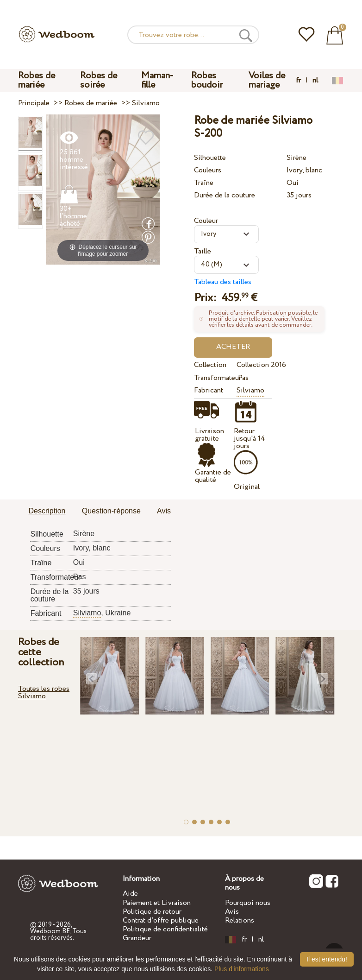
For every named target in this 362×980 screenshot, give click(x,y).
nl (315, 81)
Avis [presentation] (164, 511)
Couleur (206, 221)
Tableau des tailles (223, 282)
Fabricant (209, 390)
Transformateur (213, 378)
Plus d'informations (242, 969)
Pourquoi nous (248, 903)
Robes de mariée (37, 80)
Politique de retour (152, 912)
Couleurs (208, 170)
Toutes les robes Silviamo (44, 692)
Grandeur (137, 938)
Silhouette (210, 158)
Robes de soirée (99, 80)
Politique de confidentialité (165, 929)
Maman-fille (157, 80)
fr (298, 81)
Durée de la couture (225, 195)
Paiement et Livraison (157, 903)
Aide (130, 894)
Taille (203, 251)
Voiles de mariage (267, 80)
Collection (210, 365)
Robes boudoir (207, 80)
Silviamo (250, 390)
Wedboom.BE (50, 931)
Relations (240, 920)
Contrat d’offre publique (161, 920)
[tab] (47, 512)
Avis (232, 912)
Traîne (204, 183)
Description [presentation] (47, 511)
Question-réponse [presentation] (111, 511)
